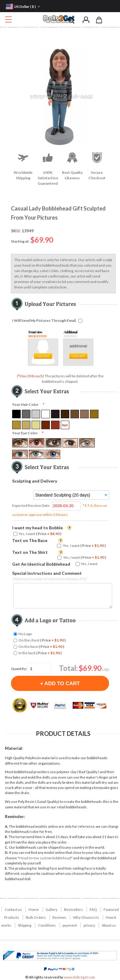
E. (6, 868)
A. (7, 826)
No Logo (25, 634)
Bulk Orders (36, 917)
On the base (41, 647)
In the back (40, 653)
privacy (89, 925)
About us (109, 925)
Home (34, 909)
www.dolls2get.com (79, 977)
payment (70, 925)
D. (7, 852)
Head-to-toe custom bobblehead (45, 858)
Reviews (59, 917)
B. (6, 837)
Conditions (47, 925)
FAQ (93, 909)
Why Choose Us (86, 917)
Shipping (25, 925)
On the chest (42, 640)
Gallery (51, 909)
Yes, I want (40, 534)
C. (7, 847)
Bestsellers (74, 909)
